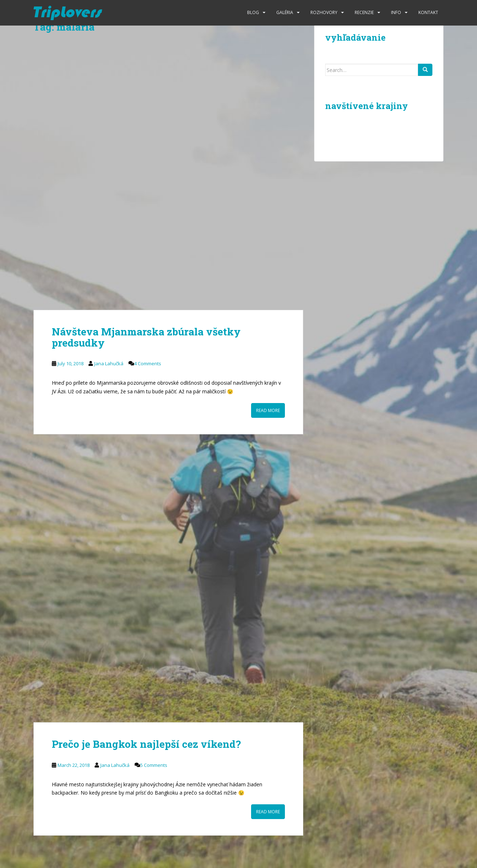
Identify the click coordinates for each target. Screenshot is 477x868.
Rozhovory (324, 12)
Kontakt (428, 12)
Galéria (285, 12)
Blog (253, 12)
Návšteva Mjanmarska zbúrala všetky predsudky (146, 337)
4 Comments (148, 363)
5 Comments (154, 765)
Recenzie (364, 12)
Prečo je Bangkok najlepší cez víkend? (146, 744)
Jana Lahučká (109, 363)
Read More (268, 410)
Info (396, 12)
